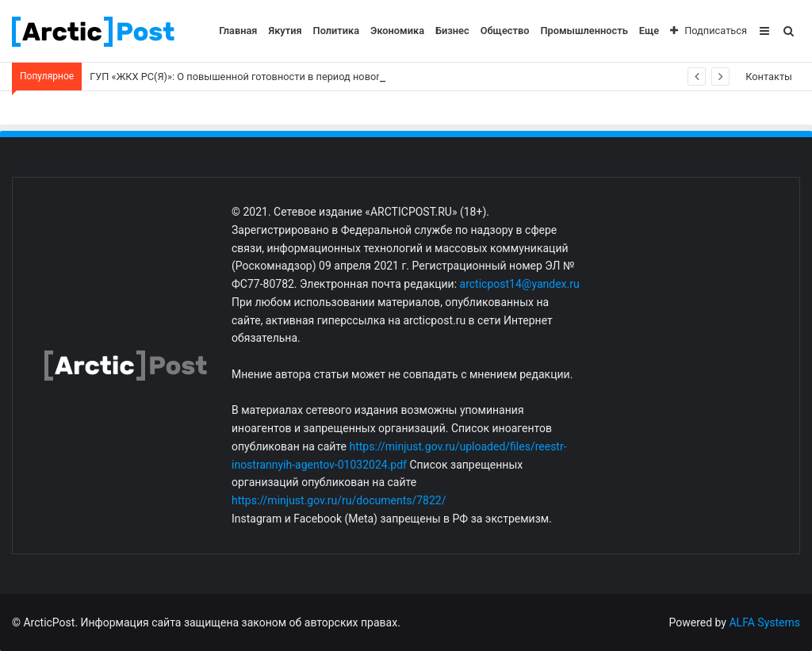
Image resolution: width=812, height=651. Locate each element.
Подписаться (709, 31)
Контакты (769, 77)
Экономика (397, 31)
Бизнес (452, 31)
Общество (505, 31)
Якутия (285, 31)
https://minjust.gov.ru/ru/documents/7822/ (339, 500)
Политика (337, 31)
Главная (238, 31)
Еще (649, 31)
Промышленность (584, 31)
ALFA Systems (764, 622)
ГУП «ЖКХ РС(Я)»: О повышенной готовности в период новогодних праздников (279, 77)
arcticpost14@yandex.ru (520, 284)
